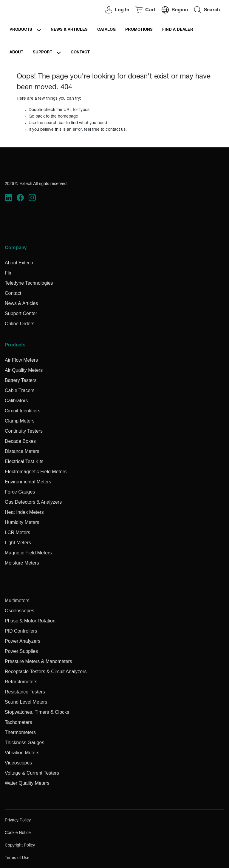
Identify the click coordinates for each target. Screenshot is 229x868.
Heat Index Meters (24, 512)
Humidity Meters (22, 522)
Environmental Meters (28, 482)
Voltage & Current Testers (32, 773)
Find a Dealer (178, 30)
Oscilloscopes (20, 611)
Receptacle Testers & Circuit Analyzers (46, 672)
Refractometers (21, 682)
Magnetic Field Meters (28, 553)
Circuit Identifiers (23, 411)
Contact (80, 53)
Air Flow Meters (21, 360)
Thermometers (20, 732)
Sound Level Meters (26, 702)
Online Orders (20, 324)
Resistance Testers (25, 692)
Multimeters (17, 600)
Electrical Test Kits (24, 461)
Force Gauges (20, 492)
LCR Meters (17, 532)
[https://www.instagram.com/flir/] (32, 198)
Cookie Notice (18, 832)
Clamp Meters (20, 421)
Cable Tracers (20, 390)
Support (42, 53)
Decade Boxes (20, 441)
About (16, 53)
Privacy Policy (18, 820)
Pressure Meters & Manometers (38, 661)
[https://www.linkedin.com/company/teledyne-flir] (8, 198)
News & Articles (69, 30)
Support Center (21, 313)
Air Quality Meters (24, 370)
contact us (116, 130)
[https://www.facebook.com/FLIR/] (20, 198)
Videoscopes (18, 763)
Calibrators (16, 401)
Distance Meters (22, 451)
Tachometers (18, 722)
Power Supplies (21, 651)
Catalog (106, 30)
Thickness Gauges (25, 743)
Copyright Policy (20, 845)
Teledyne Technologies (29, 283)
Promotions (139, 30)
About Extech (19, 263)
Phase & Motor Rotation (30, 621)
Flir (8, 273)
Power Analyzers (23, 641)
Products (21, 30)
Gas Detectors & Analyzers (33, 502)
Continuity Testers (24, 431)
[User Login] (114, 11)
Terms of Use (17, 858)
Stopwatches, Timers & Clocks (37, 712)
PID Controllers (21, 631)
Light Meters (18, 543)
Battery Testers (21, 380)
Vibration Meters (22, 753)
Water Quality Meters (27, 783)
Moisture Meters (22, 563)
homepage (68, 117)
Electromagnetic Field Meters (36, 472)
